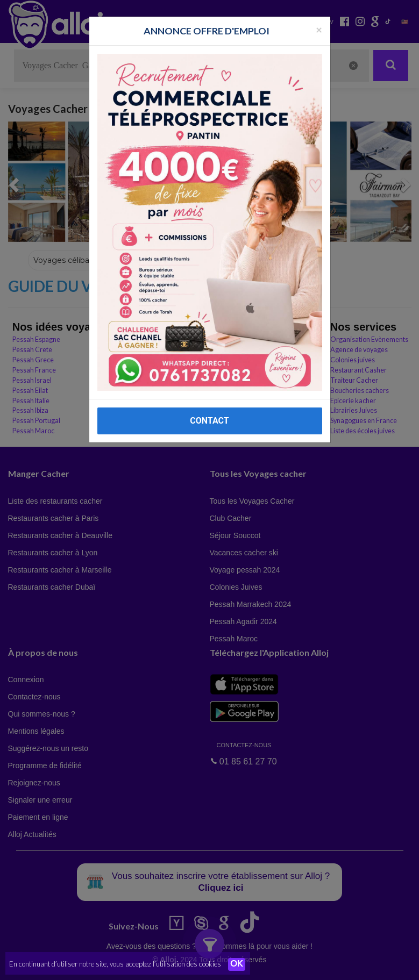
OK (237, 964)
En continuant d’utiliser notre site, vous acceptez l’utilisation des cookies (115, 964)
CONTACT (209, 421)
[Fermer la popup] (319, 29)
